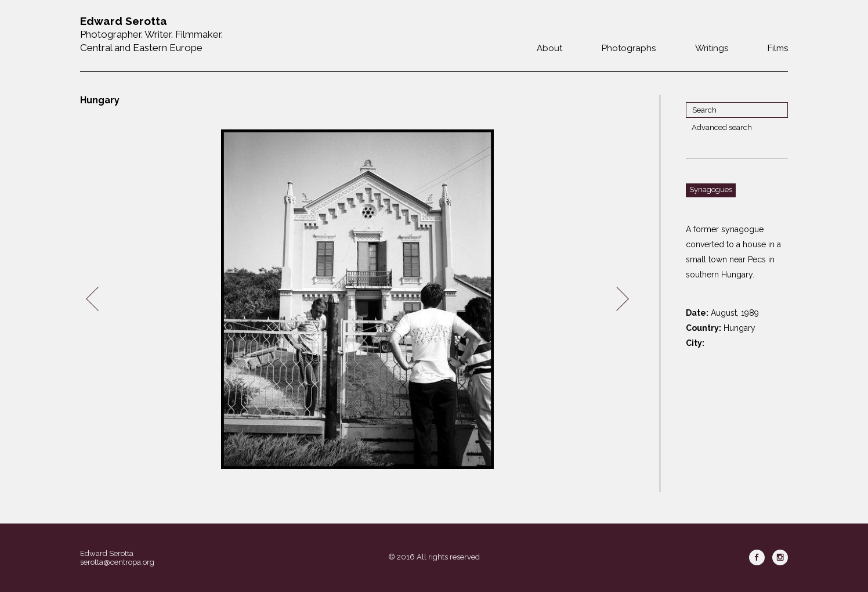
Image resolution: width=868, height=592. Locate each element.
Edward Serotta (107, 553)
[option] (357, 299)
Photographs (629, 48)
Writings (712, 48)
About (549, 48)
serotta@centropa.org (117, 562)
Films (778, 48)
